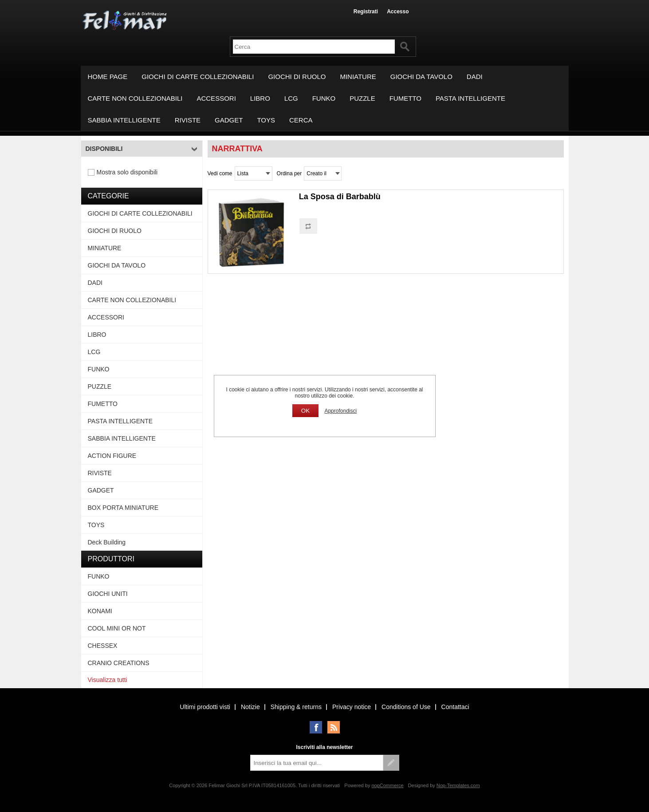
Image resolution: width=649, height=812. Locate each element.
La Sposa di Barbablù (340, 197)
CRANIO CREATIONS (119, 663)
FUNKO (324, 98)
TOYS (266, 120)
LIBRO (260, 98)
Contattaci (455, 707)
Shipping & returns (296, 707)
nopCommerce (387, 785)
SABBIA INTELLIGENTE (124, 120)
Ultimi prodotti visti (205, 707)
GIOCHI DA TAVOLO (421, 77)
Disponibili (104, 149)
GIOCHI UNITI (108, 594)
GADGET (229, 120)
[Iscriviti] (317, 763)
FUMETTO (405, 98)
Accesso (398, 12)
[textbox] (314, 47)
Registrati (366, 12)
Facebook (316, 727)
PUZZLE (362, 98)
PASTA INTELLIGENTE (470, 98)
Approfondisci (340, 411)
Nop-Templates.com (458, 785)
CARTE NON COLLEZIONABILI (135, 98)
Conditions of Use (406, 707)
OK (305, 411)
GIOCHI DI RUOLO (297, 77)
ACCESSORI (216, 98)
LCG (291, 98)
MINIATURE (358, 77)
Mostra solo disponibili (127, 172)
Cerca (301, 120)
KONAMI (100, 611)
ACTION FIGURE (112, 456)
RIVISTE (188, 120)
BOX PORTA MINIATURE (123, 508)
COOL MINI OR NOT (117, 628)
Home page (108, 77)
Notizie (250, 707)
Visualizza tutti (108, 680)
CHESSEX (103, 646)
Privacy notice (352, 707)
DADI (475, 77)
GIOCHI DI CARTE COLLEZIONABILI (198, 77)
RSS (334, 727)
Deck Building (107, 542)
